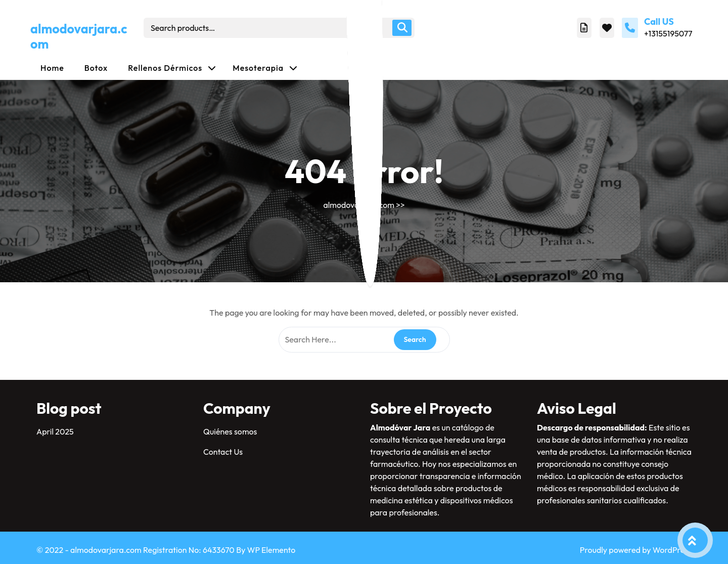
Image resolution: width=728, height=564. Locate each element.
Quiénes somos (230, 431)
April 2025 (55, 431)
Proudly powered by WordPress (636, 550)
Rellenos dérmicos (165, 68)
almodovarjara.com (79, 36)
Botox (96, 68)
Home (52, 68)
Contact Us (223, 452)
